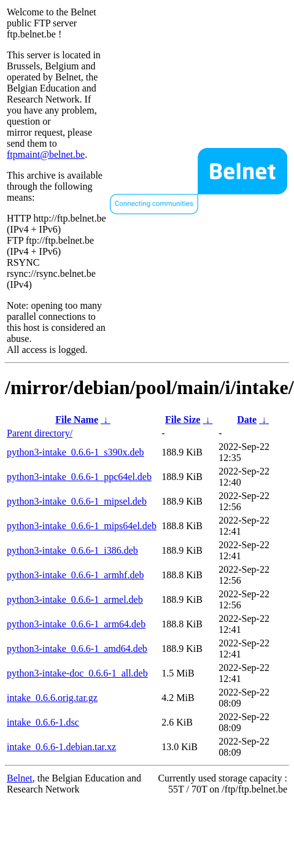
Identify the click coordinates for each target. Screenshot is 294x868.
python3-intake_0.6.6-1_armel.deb (75, 599)
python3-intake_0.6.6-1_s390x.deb (75, 452)
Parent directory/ (40, 433)
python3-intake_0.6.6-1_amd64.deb (77, 649)
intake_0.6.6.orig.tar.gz (52, 698)
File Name (77, 420)
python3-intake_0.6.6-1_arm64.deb (76, 624)
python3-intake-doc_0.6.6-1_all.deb (77, 673)
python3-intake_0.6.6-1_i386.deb (72, 550)
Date (247, 420)
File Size (183, 420)
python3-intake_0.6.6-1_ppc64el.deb (79, 477)
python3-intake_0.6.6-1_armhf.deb (75, 575)
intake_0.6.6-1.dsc (43, 722)
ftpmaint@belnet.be (46, 154)
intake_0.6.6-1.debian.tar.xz (61, 747)
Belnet (20, 778)
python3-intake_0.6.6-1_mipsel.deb (77, 501)
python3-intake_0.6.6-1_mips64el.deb (82, 526)
